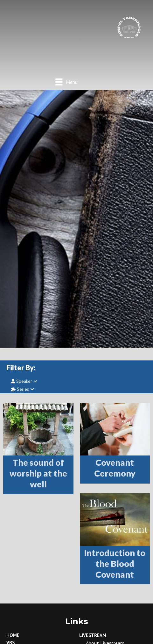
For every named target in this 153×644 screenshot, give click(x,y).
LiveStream (93, 635)
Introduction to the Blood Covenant (115, 563)
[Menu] (66, 82)
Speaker (24, 381)
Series (23, 389)
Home (13, 635)
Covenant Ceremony (115, 468)
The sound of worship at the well (38, 473)
